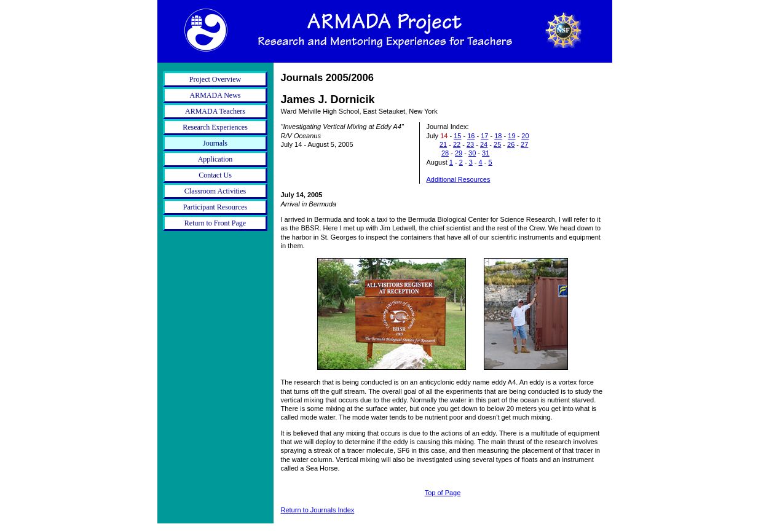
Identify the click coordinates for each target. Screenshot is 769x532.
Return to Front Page (215, 223)
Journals (215, 143)
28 (445, 153)
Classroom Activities (215, 191)
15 (457, 136)
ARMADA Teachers (215, 111)
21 (443, 144)
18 (498, 136)
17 (484, 136)
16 (471, 136)
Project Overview (215, 79)
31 (486, 153)
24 (484, 144)
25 (497, 144)
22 (457, 144)
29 (459, 153)
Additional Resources (459, 179)
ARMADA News (215, 95)
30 (472, 153)
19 (511, 136)
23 (470, 144)
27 (524, 144)
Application (215, 159)
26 (511, 144)
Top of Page (443, 493)
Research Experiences (215, 127)
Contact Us (215, 175)
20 (525, 136)
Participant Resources (215, 207)
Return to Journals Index (318, 510)
